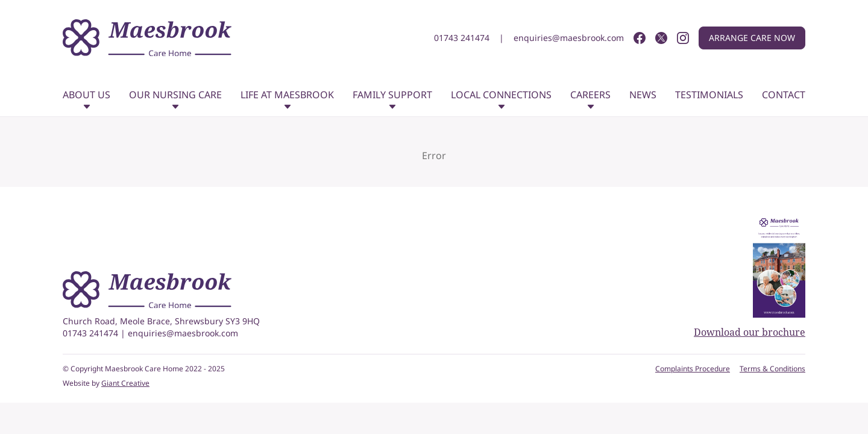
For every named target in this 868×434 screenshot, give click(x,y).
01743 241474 (462, 38)
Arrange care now (752, 38)
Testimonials (709, 95)
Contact (784, 95)
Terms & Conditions (772, 369)
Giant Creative (125, 383)
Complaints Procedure (693, 369)
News (643, 95)
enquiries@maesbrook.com (569, 38)
